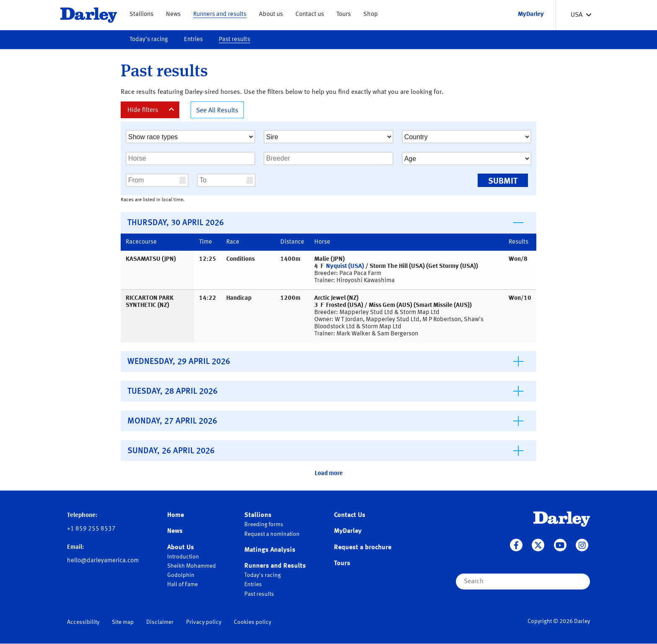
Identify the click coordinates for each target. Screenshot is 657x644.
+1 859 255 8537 (91, 529)
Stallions (141, 14)
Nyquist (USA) (345, 266)
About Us (181, 548)
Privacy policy (204, 622)
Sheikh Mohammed (191, 566)
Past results (234, 40)
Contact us (310, 14)
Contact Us (350, 515)
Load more (329, 474)
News (173, 14)
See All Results (217, 111)
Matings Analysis (270, 550)
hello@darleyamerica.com (103, 561)
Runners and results (220, 14)
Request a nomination (272, 534)
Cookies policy (252, 622)
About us (271, 14)
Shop (371, 14)
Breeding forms (264, 525)
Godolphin (181, 575)
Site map (123, 622)
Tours (344, 14)
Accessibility (83, 622)
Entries (193, 40)
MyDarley (348, 531)
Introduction (183, 557)
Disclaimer (160, 622)
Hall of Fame (182, 584)
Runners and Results (275, 566)
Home (176, 515)
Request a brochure (363, 548)
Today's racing (149, 40)
